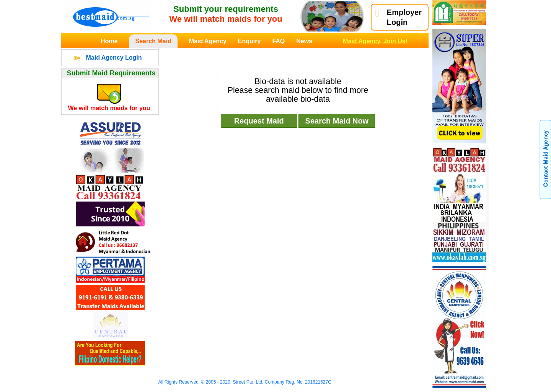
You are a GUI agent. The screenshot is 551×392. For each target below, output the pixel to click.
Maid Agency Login (114, 58)
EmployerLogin (399, 17)
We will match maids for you (109, 108)
